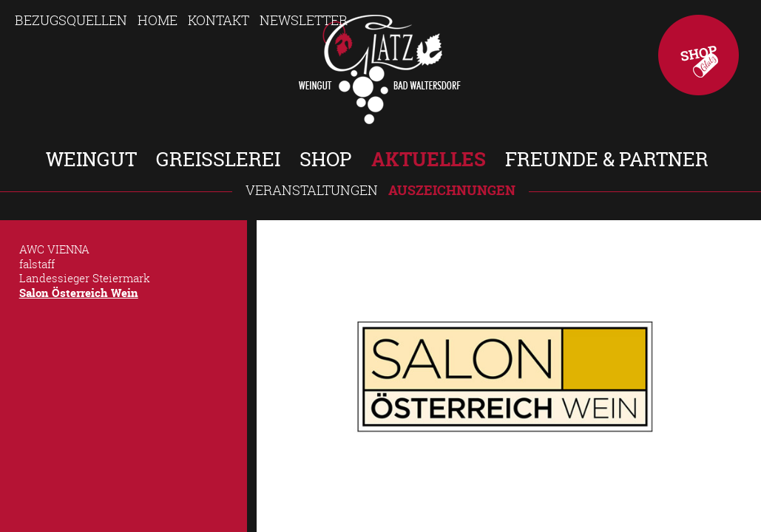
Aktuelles (429, 159)
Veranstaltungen (312, 190)
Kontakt (219, 20)
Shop (699, 55)
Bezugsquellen (71, 20)
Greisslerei (218, 159)
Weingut (91, 159)
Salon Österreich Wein (79, 293)
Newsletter (304, 20)
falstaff (37, 264)
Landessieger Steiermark (85, 278)
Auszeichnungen (452, 190)
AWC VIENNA (54, 249)
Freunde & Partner (607, 159)
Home (158, 20)
